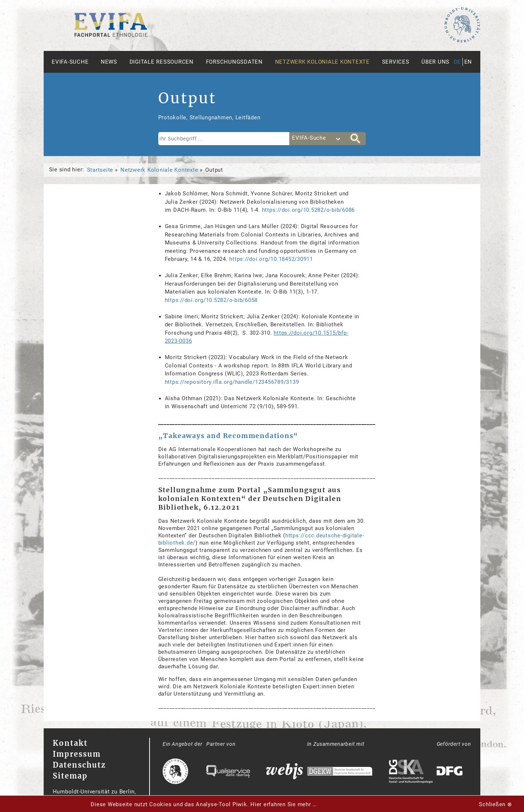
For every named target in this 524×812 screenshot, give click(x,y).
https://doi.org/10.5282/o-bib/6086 (309, 210)
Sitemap (70, 776)
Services (396, 62)
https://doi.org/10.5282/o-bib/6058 (211, 300)
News (109, 62)
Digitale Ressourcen (162, 62)
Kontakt (70, 743)
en (468, 62)
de (458, 62)
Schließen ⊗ (495, 804)
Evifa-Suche (70, 62)
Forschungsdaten (234, 62)
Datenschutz (79, 765)
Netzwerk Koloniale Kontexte (322, 62)
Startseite (100, 170)
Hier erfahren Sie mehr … (283, 804)
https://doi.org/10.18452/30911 (271, 259)
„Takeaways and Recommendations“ (229, 436)
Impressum (77, 754)
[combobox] (317, 139)
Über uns (435, 62)
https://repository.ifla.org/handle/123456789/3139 (232, 382)
